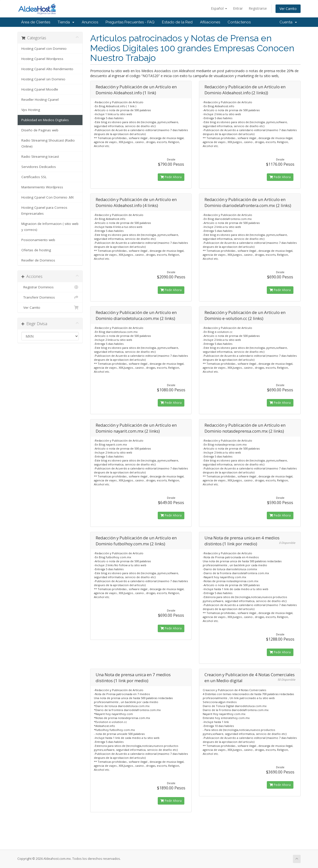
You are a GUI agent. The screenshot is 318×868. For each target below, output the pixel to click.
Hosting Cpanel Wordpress (42, 59)
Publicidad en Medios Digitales (45, 120)
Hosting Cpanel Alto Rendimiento (47, 69)
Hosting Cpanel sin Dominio (43, 79)
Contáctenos (239, 22)
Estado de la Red (177, 22)
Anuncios (90, 22)
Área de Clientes (36, 22)
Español (219, 8)
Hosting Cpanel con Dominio (44, 49)
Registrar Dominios (50, 287)
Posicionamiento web (38, 240)
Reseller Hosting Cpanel (40, 100)
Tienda (66, 22)
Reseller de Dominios (38, 260)
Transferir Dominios (50, 297)
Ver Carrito (288, 9)
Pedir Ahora (171, 177)
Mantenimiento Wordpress (42, 187)
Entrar (238, 8)
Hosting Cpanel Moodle (40, 89)
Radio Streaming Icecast (40, 156)
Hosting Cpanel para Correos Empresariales (44, 210)
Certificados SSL (34, 177)
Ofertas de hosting (36, 250)
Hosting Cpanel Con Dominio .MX (48, 197)
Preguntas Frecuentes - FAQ (130, 22)
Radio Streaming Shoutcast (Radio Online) (48, 143)
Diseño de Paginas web (40, 130)
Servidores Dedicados (39, 167)
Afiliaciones (210, 22)
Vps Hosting (31, 110)
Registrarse (258, 8)
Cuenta (288, 22)
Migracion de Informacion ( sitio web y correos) (50, 227)
